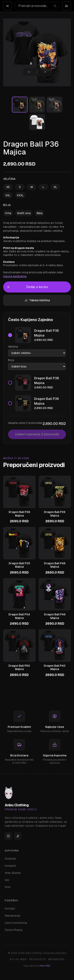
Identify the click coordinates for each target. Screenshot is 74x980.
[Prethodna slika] (29, 72)
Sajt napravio (37, 966)
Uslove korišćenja (15, 276)
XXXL (20, 195)
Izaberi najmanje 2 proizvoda (37, 434)
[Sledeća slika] (45, 72)
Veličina (13, 347)
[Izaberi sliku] (20, 105)
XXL (8, 195)
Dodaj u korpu (27, 287)
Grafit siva (24, 213)
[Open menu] (7, 6)
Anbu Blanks (13, 873)
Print (8, 887)
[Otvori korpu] (67, 6)
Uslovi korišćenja (16, 923)
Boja (11, 360)
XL (55, 187)
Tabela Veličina (37, 300)
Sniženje (10, 859)
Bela (40, 213)
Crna (8, 213)
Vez (7, 880)
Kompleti (10, 866)
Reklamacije (13, 916)
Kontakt (10, 909)
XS (8, 187)
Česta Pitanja (14, 930)
